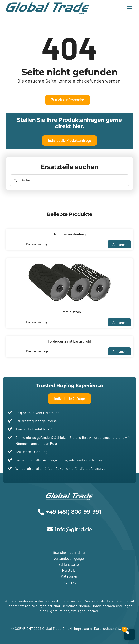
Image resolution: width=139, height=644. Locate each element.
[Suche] (15, 180)
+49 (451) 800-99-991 (74, 512)
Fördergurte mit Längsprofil (69, 341)
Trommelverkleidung (70, 234)
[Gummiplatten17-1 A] (69, 260)
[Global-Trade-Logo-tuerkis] (48, 4)
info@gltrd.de (74, 529)
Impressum (83, 628)
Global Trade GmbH (57, 628)
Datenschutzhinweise (111, 628)
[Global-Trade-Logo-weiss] (69, 495)
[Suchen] (69, 180)
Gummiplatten (70, 312)
